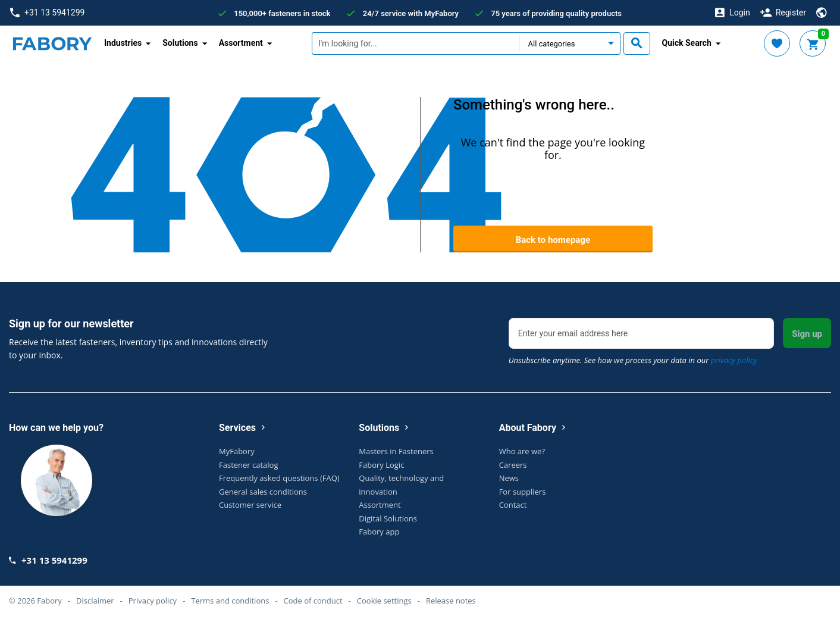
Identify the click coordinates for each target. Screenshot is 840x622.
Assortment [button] (241, 43)
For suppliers (523, 492)
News (509, 478)
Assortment (380, 505)
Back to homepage (553, 240)
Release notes (451, 601)
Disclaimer (95, 601)
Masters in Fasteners (396, 451)
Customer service (250, 505)
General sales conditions (263, 492)
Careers (513, 465)
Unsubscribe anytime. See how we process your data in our (633, 360)
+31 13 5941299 (47, 13)
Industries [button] (123, 43)
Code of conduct (313, 601)
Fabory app (379, 532)
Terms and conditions (230, 601)
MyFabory (237, 451)
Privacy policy (153, 601)
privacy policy (734, 360)
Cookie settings (384, 601)
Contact (513, 505)
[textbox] (416, 43)
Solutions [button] (180, 43)
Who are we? (522, 451)
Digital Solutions (388, 518)
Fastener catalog (249, 465)
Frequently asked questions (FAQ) (279, 478)
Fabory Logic (381, 465)
